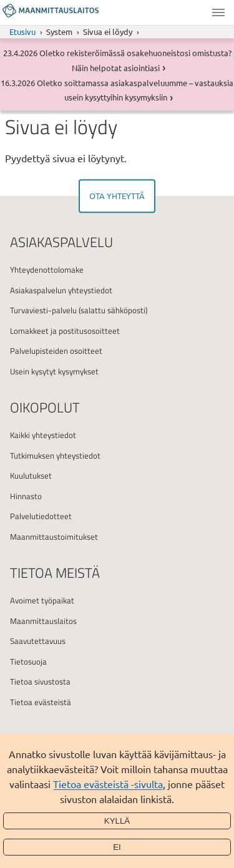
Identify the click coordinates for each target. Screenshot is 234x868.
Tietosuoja (28, 661)
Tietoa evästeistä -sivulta (108, 784)
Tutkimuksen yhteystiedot (55, 456)
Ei (117, 847)
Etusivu (22, 32)
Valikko (218, 12)
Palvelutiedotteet (41, 516)
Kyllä (117, 821)
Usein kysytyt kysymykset (54, 371)
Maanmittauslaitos (43, 621)
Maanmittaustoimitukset (54, 537)
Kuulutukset (31, 475)
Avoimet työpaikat (42, 600)
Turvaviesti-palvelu (43, 310)
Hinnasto (26, 496)
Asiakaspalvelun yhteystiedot (61, 290)
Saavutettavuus (38, 641)
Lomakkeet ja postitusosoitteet (65, 331)
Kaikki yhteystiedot (43, 435)
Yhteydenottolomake (47, 270)
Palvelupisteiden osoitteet (56, 351)
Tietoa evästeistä (41, 702)
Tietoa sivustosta (40, 681)
